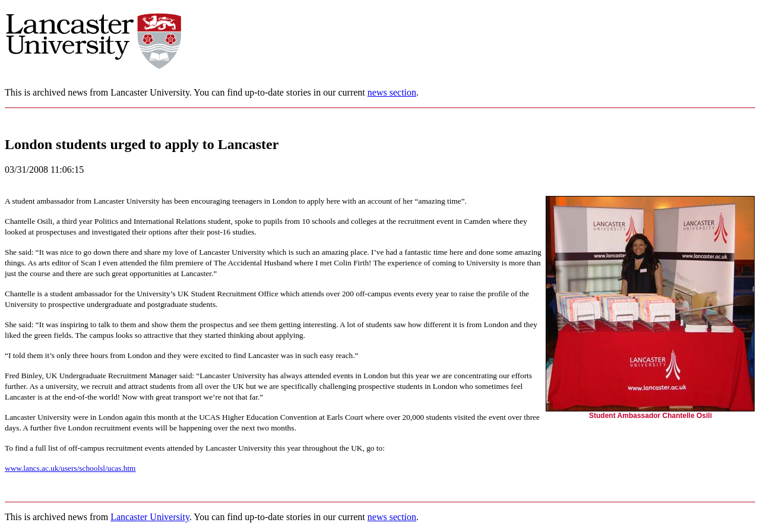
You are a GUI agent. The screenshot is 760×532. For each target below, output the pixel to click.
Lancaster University (150, 517)
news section (392, 92)
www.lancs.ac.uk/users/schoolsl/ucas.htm (70, 468)
